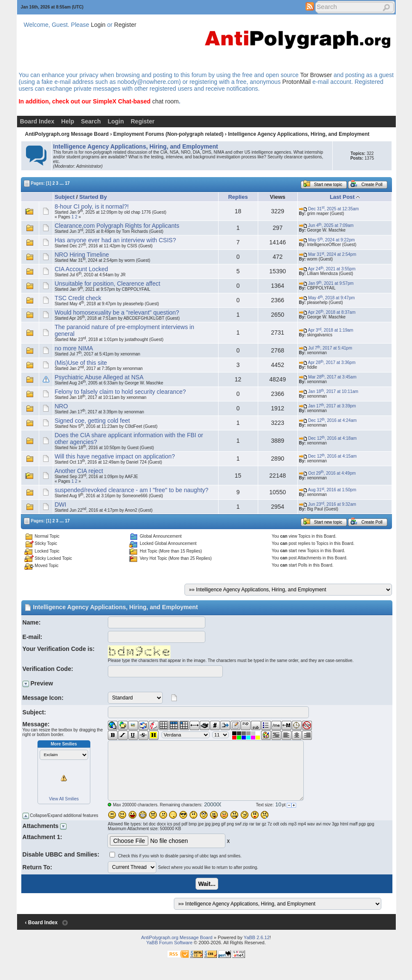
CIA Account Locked (81, 269)
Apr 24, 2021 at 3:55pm (327, 269)
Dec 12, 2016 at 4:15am (328, 456)
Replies (238, 197)
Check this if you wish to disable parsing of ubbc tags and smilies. (180, 856)
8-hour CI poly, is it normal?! (92, 206)
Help (68, 121)
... (62, 183)
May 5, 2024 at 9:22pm (327, 240)
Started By (93, 197)
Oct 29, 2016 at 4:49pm (327, 473)
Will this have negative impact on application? (115, 456)
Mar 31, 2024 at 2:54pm (328, 254)
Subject (65, 197)
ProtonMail (297, 82)
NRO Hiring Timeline (82, 255)
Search (91, 121)
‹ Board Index (41, 923)
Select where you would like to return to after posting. (208, 867)
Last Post (342, 197)
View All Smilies (64, 799)
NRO (61, 406)
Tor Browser (316, 75)
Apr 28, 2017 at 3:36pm (327, 362)
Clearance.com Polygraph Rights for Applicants (117, 226)
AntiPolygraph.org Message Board (67, 134)
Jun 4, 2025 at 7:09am (326, 225)
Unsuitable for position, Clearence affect (107, 284)
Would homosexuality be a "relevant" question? (117, 312)
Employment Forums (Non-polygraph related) (169, 134)
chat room (165, 101)
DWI (60, 504)
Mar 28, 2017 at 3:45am (328, 377)
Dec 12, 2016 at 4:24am (328, 420)
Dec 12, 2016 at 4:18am (328, 438)
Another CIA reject (79, 471)
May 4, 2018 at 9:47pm (327, 298)
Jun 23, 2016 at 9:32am (328, 504)
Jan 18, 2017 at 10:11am (329, 391)
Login (98, 25)
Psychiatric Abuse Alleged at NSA (99, 377)
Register (125, 25)
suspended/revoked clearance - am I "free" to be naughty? (131, 490)
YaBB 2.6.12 (257, 937)
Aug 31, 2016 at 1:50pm (328, 490)
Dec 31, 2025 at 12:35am (329, 209)
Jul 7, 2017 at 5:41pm (326, 348)
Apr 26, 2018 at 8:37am (327, 312)
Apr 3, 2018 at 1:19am (326, 330)
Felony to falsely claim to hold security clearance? (120, 392)
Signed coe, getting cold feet (92, 421)
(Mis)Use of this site (81, 363)
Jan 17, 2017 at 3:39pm (328, 406)
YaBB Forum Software (169, 943)
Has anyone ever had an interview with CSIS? (115, 240)
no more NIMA (74, 348)
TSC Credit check (78, 298)
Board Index (37, 121)
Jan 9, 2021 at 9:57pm (326, 283)
